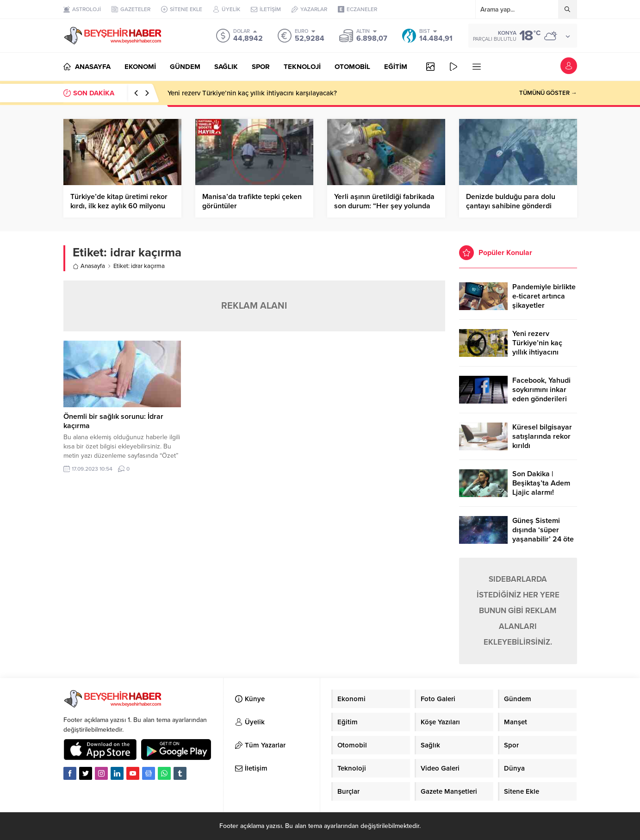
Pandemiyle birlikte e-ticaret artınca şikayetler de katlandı (544, 301)
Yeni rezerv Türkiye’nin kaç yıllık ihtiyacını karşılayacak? (252, 93)
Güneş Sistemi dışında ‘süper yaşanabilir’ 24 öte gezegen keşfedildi (544, 535)
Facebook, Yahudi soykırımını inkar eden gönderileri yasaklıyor (541, 394)
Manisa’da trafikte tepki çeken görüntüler (252, 201)
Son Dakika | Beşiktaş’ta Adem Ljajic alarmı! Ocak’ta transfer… (542, 488)
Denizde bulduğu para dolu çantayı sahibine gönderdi (511, 201)
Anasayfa (89, 266)
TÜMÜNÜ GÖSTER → (548, 93)
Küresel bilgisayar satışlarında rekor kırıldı (542, 436)
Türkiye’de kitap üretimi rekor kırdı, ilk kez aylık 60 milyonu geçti (119, 206)
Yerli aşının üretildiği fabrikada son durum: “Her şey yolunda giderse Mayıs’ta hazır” (384, 206)
